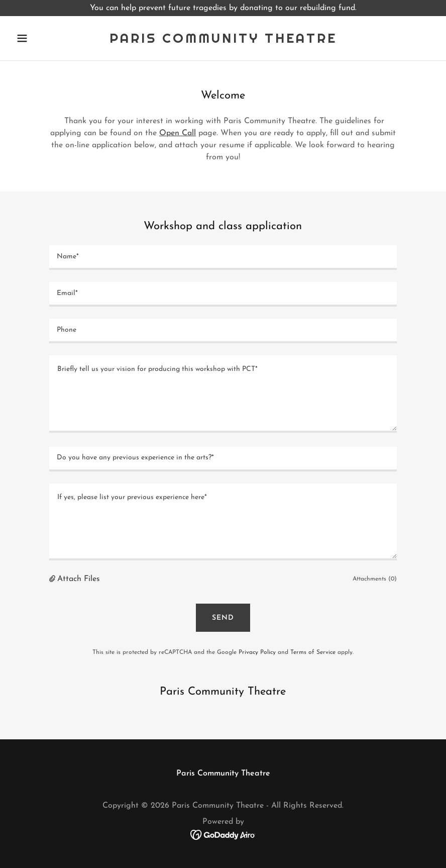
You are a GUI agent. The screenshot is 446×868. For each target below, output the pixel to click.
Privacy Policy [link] (257, 652)
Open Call (178, 133)
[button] (44, 38)
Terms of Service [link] (313, 652)
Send (223, 618)
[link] (223, 41)
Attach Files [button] (79, 579)
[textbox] (223, 258)
